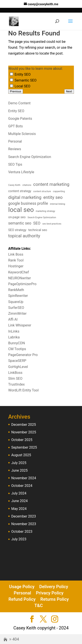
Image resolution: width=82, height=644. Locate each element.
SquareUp (16, 302)
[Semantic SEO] (11, 80)
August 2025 (21, 455)
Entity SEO (16, 111)
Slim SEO (15, 379)
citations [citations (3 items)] (27, 185)
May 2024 (19, 509)
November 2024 (24, 478)
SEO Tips (15, 164)
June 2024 (20, 501)
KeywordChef (19, 272)
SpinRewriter (18, 296)
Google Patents (20, 119)
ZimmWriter (17, 314)
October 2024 (22, 486)
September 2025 (24, 447)
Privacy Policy (50, 593)
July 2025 (19, 463)
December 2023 (24, 516)
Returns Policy (55, 599)
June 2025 (20, 470)
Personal (15, 141)
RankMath (16, 290)
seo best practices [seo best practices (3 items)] (52, 224)
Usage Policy (22, 587)
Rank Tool (16, 260)
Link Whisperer (20, 325)
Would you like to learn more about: (36, 69)
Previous (16, 91)
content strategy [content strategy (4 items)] (20, 191)
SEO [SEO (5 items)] (37, 223)
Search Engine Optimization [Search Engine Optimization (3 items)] (42, 217)
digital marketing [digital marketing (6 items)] (25, 197)
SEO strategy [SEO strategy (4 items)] (17, 230)
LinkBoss (15, 373)
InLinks (14, 331)
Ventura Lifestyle (21, 172)
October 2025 (22, 440)
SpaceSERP (17, 361)
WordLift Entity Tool (24, 390)
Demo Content (19, 103)
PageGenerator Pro (23, 355)
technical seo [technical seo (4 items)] (38, 230)
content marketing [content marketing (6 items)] (51, 184)
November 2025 (24, 432)
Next (69, 91)
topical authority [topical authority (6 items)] (24, 236)
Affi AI (13, 319)
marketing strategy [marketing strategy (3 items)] (45, 211)
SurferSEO (16, 308)
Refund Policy (22, 599)
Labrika (14, 337)
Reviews (15, 149)
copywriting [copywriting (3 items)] (59, 191)
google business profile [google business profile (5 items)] (28, 203)
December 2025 (24, 425)
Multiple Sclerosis (22, 134)
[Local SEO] (11, 86)
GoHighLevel (18, 367)
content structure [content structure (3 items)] (42, 191)
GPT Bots (16, 126)
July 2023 (19, 539)
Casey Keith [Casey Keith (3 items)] (14, 185)
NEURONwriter (20, 278)
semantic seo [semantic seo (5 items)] (20, 223)
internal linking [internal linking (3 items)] (57, 204)
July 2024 (19, 493)
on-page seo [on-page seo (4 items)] (17, 217)
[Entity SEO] (11, 74)
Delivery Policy (54, 587)
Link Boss (16, 254)
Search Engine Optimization (30, 157)
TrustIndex (17, 384)
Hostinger (16, 266)
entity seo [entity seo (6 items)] (53, 197)
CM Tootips (17, 349)
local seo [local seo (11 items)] (21, 210)
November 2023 (24, 524)
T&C (38, 606)
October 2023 (22, 532)
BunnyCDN (17, 343)
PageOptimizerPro (22, 284)
